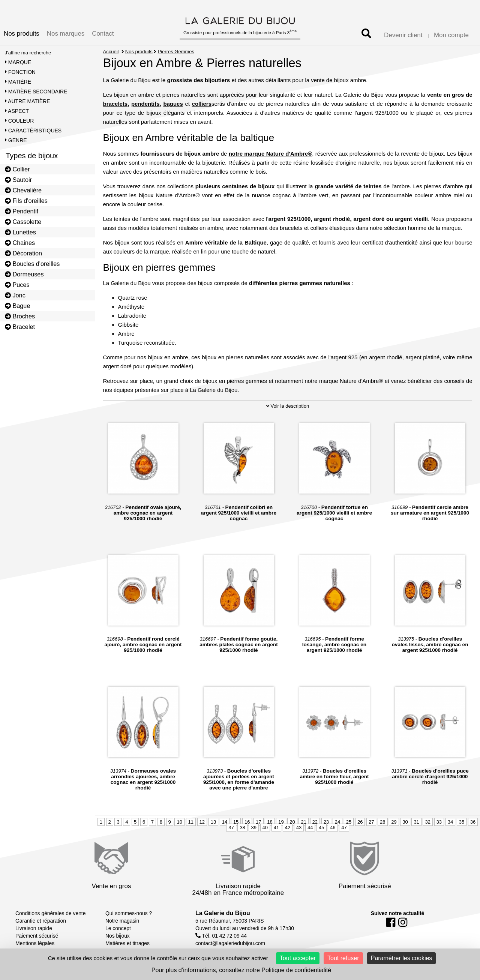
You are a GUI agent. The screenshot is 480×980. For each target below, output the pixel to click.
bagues (173, 104)
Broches (20, 316)
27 (371, 822)
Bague (18, 306)
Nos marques (66, 34)
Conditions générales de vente (50, 913)
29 (394, 822)
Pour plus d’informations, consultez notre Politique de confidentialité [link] (241, 970)
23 (326, 822)
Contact (103, 34)
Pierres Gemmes (176, 52)
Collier (17, 169)
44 (310, 828)
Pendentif (22, 211)
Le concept (118, 928)
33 (439, 822)
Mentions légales (35, 943)
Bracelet (20, 327)
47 (344, 828)
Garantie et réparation (41, 921)
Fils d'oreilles (26, 201)
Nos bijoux (118, 936)
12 (202, 822)
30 (405, 822)
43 (299, 828)
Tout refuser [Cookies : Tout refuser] (343, 958)
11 (191, 822)
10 (179, 822)
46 (333, 828)
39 (253, 828)
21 (303, 822)
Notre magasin (122, 921)
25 (349, 822)
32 (427, 822)
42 (288, 828)
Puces (17, 285)
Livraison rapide (34, 928)
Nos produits (22, 34)
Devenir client (403, 35)
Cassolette (23, 222)
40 (265, 828)
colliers (202, 104)
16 (247, 822)
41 (276, 828)
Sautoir (18, 180)
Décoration (23, 253)
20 (292, 822)
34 (450, 822)
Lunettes (20, 232)
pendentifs (145, 104)
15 (236, 822)
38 (242, 828)
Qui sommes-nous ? (129, 913)
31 (416, 822)
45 (321, 828)
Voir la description (288, 406)
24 (337, 822)
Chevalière (23, 190)
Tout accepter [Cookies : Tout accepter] (298, 958)
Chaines (20, 243)
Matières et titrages (127, 943)
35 (462, 822)
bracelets (115, 104)
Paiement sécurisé (37, 936)
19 (281, 822)
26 (360, 822)
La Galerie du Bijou (223, 913)
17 (258, 822)
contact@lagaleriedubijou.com (230, 943)
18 (270, 822)
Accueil (111, 52)
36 (473, 822)
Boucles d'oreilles (32, 264)
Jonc (15, 295)
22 (315, 822)
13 (213, 822)
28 (382, 822)
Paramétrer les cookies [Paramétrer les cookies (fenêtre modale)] (402, 958)
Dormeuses (24, 274)
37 (231, 828)
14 (225, 822)
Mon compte (451, 35)
